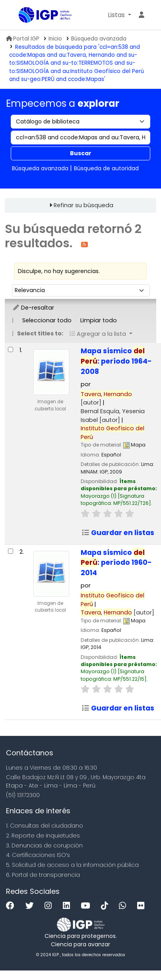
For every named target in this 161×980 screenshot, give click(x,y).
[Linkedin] (68, 906)
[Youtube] (87, 906)
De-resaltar (33, 308)
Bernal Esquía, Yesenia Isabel (113, 416)
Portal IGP (23, 39)
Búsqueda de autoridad (106, 168)
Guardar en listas (118, 533)
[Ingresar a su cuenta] (142, 15)
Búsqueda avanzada (99, 39)
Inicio (55, 39)
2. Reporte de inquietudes (43, 836)
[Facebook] (12, 906)
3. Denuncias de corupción (44, 845)
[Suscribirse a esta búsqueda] (84, 244)
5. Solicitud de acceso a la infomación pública (72, 865)
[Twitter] (32, 906)
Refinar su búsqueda (83, 205)
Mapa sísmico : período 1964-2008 (116, 361)
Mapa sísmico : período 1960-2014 (116, 563)
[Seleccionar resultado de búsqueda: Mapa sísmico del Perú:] (11, 349)
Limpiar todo (99, 320)
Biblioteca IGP (21, 15)
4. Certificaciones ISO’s (38, 855)
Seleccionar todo (47, 320)
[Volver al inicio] (137, 956)
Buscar (81, 153)
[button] (119, 15)
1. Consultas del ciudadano (45, 826)
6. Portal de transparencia (43, 875)
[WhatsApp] (124, 906)
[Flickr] (143, 906)
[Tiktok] (107, 906)
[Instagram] (50, 906)
